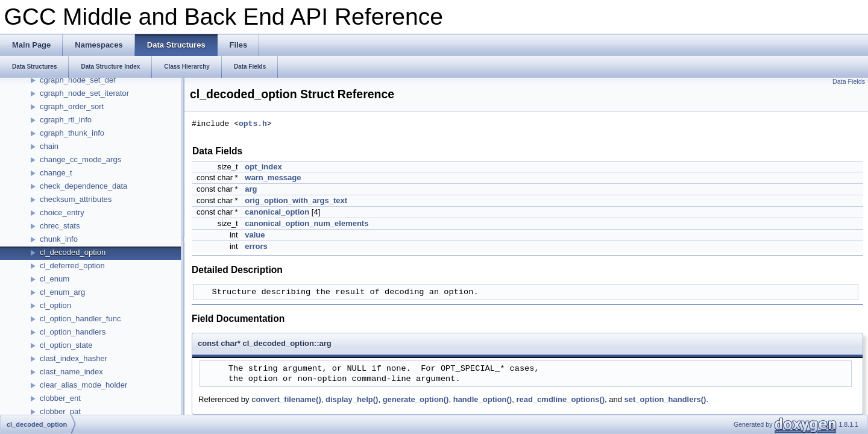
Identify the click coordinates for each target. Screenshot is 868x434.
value (255, 235)
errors (256, 246)
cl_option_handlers (73, 332)
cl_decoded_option (73, 252)
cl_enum (55, 279)
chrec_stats (60, 226)
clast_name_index (71, 372)
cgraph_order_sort (72, 106)
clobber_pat (60, 411)
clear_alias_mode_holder (83, 385)
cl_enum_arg (62, 292)
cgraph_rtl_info (66, 120)
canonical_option (277, 212)
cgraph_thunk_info (72, 133)
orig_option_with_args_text (296, 200)
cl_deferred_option (72, 266)
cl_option (55, 305)
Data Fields (849, 81)
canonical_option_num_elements (307, 223)
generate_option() (416, 399)
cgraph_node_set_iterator (84, 93)
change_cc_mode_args (80, 159)
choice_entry (62, 212)
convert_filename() (286, 399)
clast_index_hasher (74, 358)
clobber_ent (60, 398)
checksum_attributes (76, 199)
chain (49, 146)
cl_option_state (66, 345)
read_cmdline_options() (560, 399)
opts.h (253, 124)
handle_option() (483, 399)
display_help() (352, 399)
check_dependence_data (83, 186)
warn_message (273, 178)
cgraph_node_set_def (78, 80)
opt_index (263, 167)
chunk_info (59, 239)
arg (251, 189)
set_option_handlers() (665, 399)
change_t (56, 173)
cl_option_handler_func (80, 319)
